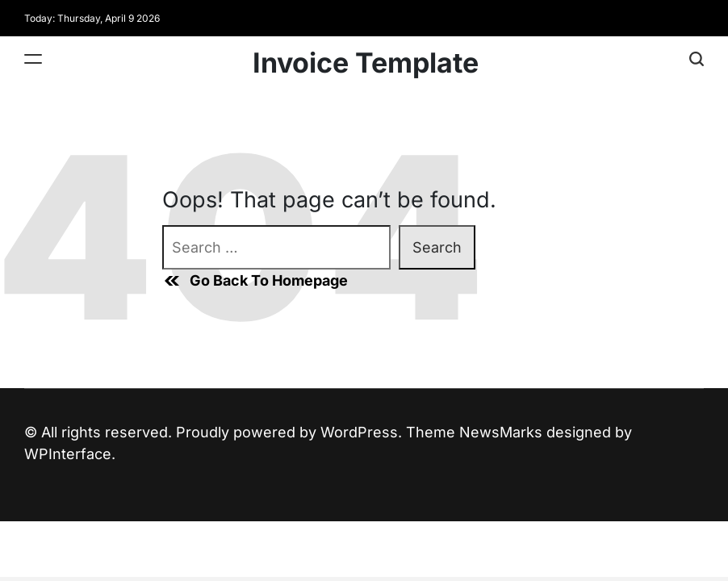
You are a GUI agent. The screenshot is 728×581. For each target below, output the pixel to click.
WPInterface (68, 454)
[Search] (697, 59)
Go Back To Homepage (255, 281)
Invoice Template (366, 63)
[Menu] (33, 59)
